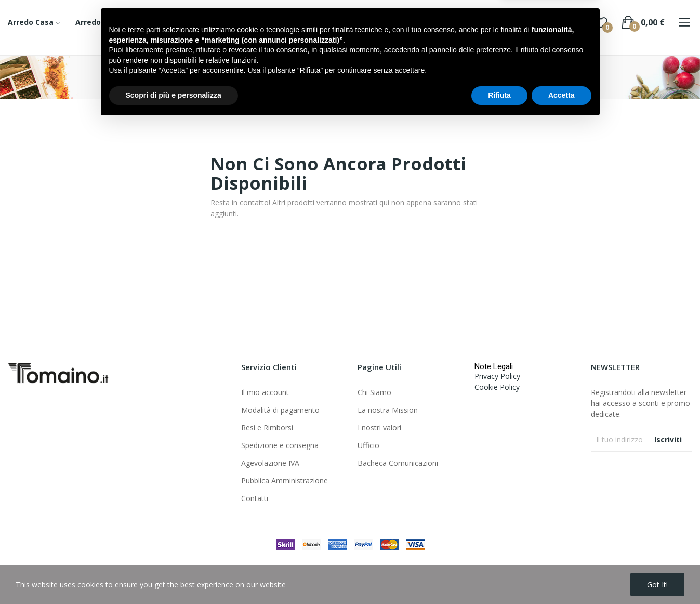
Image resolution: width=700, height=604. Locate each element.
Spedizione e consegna (280, 445)
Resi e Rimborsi (267, 428)
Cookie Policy (497, 387)
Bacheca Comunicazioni (398, 463)
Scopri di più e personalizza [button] (174, 575)
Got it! (657, 585)
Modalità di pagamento (280, 410)
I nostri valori (379, 428)
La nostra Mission (388, 410)
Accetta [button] (562, 575)
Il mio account (265, 392)
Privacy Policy (497, 376)
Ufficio (368, 445)
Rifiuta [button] (499, 575)
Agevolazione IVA (270, 463)
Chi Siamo (374, 392)
